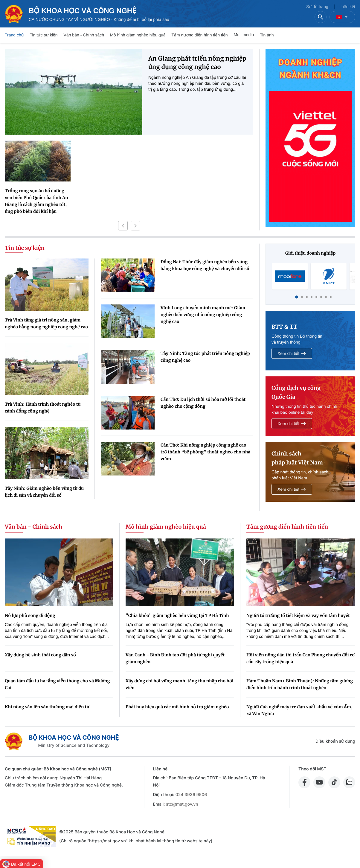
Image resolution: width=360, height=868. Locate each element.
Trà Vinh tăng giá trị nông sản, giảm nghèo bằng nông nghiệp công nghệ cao (46, 323)
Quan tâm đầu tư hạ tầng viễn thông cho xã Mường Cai (57, 684)
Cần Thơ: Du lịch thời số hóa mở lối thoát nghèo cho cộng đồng (203, 403)
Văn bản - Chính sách (84, 35)
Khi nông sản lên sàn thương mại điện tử (47, 707)
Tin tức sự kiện (44, 35)
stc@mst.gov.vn (182, 804)
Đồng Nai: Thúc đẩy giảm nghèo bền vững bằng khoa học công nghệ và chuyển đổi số (205, 265)
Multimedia (244, 35)
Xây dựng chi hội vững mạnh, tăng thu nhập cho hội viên (180, 684)
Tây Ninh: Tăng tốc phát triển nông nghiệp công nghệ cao (205, 357)
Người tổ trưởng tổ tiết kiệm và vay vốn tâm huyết (298, 615)
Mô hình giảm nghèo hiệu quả (138, 35)
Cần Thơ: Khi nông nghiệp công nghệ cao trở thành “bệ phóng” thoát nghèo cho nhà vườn (205, 452)
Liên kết (348, 7)
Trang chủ (14, 35)
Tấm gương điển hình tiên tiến (200, 35)
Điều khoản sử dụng (335, 741)
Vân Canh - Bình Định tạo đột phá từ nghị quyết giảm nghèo (175, 658)
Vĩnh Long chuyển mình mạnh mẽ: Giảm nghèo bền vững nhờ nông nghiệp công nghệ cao (203, 315)
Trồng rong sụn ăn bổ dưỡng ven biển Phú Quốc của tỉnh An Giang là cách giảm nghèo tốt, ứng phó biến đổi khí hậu (36, 201)
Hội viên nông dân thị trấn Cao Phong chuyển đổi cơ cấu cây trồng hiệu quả (300, 658)
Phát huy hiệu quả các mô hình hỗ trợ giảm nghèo (177, 707)
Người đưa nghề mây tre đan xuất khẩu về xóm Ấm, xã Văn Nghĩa (299, 710)
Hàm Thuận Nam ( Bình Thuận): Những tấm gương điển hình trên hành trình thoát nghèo (300, 684)
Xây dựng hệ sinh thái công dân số (40, 655)
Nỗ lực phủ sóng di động (30, 615)
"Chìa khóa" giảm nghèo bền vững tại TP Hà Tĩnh (177, 615)
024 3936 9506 (191, 795)
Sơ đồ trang (317, 7)
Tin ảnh (267, 35)
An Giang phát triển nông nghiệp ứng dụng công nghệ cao (197, 63)
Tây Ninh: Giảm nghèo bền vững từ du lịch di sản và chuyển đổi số (44, 492)
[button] (123, 226)
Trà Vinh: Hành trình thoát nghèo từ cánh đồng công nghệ (43, 408)
